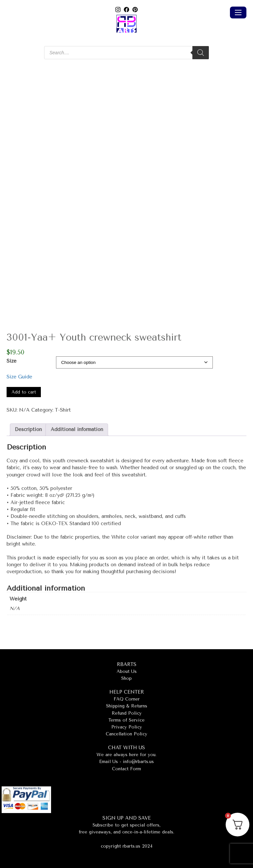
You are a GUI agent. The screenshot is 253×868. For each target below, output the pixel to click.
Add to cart (24, 392)
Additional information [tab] (77, 430)
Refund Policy (127, 713)
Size (12, 361)
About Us (127, 671)
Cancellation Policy (126, 734)
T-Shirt (63, 410)
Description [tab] (28, 430)
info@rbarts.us (138, 762)
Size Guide (19, 377)
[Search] (201, 53)
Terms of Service (126, 720)
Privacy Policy (127, 727)
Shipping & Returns (127, 706)
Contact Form (126, 769)
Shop (126, 678)
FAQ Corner (127, 699)
